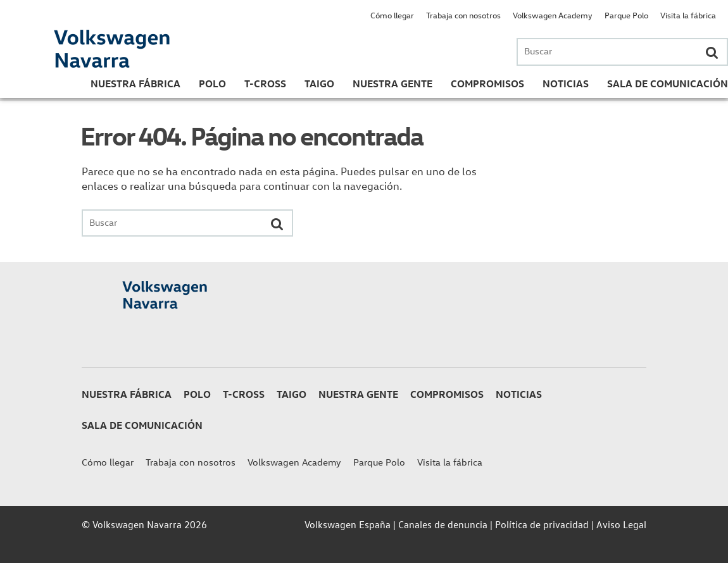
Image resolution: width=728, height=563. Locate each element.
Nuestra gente (392, 84)
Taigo (319, 84)
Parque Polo (626, 15)
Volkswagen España (348, 524)
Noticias (566, 84)
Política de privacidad (542, 524)
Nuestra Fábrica (135, 84)
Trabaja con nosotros (463, 15)
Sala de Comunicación (668, 84)
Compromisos (487, 84)
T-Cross (265, 84)
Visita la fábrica (688, 15)
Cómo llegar (392, 15)
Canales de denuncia (443, 524)
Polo (212, 84)
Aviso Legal (621, 524)
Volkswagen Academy (553, 15)
